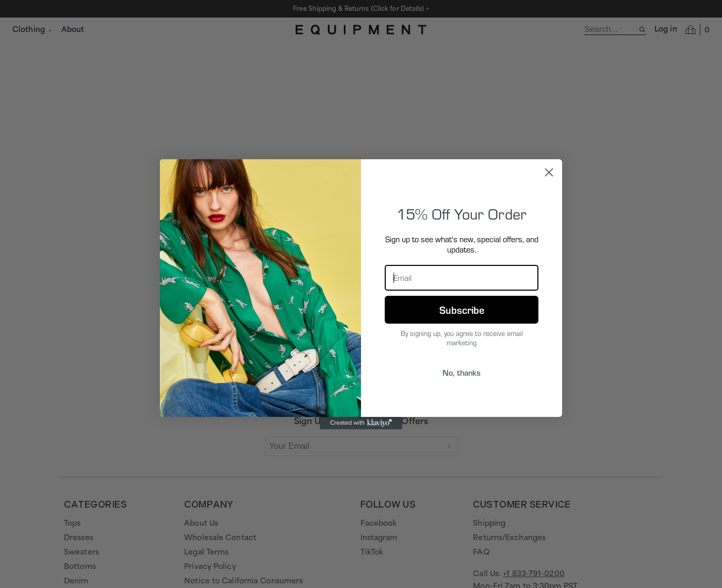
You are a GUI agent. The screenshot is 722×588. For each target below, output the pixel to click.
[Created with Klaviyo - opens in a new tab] (361, 423)
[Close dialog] (549, 172)
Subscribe (462, 310)
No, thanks (462, 372)
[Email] (462, 278)
